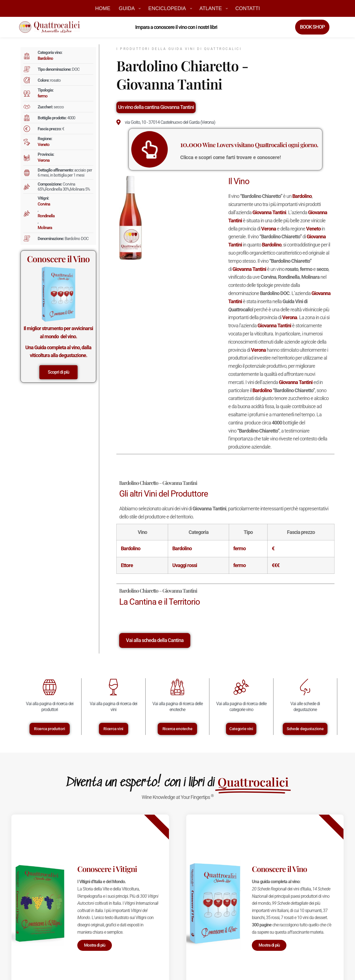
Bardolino (45, 58)
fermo (43, 96)
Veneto (44, 145)
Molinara (45, 228)
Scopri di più (58, 372)
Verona (44, 160)
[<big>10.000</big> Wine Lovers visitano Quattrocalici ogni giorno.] (179, 150)
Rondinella (46, 216)
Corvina (44, 204)
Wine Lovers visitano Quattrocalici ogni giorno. (240, 146)
